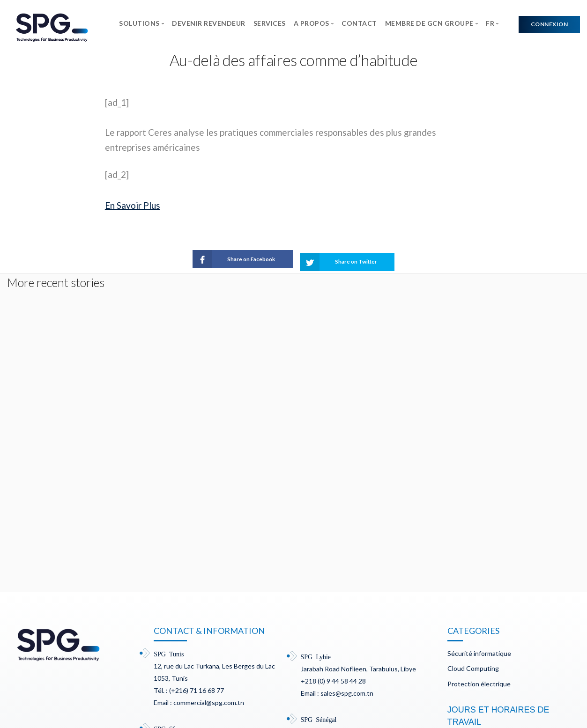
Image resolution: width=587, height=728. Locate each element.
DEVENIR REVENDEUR (209, 23)
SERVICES (270, 23)
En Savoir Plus (133, 205)
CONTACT (359, 23)
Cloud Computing (473, 529)
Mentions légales (162, 689)
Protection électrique (479, 544)
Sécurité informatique (479, 514)
